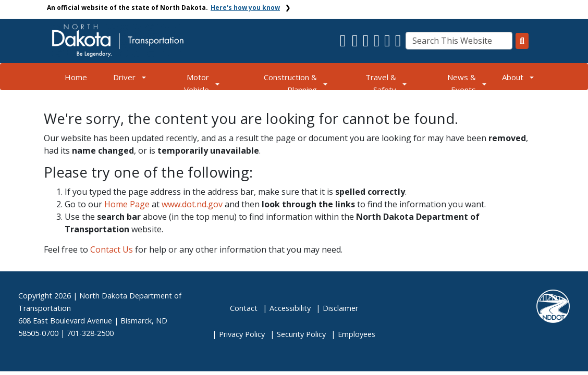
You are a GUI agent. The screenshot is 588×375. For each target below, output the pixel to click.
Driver (124, 77)
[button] (344, 43)
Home (76, 77)
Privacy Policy (242, 334)
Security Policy (301, 334)
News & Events (462, 83)
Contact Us (112, 249)
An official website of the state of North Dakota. (163, 8)
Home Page (127, 204)
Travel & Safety (381, 83)
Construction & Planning (290, 83)
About (513, 77)
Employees (357, 334)
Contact (244, 308)
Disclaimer (340, 308)
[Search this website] (522, 41)
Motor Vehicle (197, 83)
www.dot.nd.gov (192, 204)
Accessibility (290, 308)
